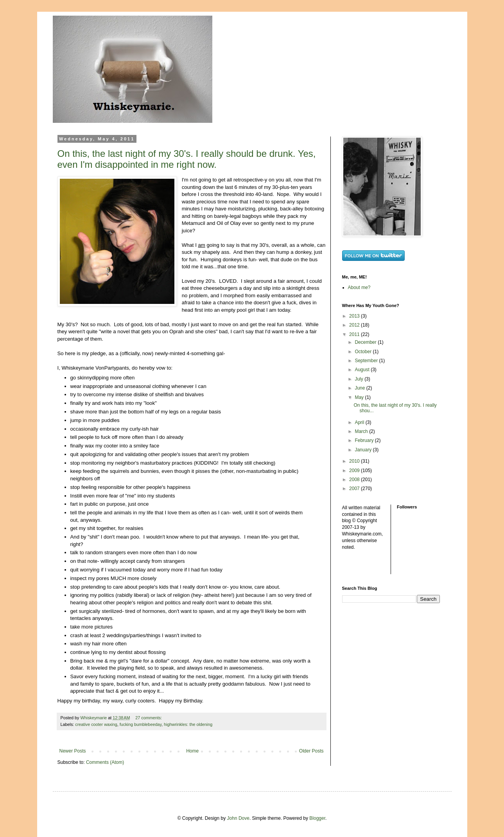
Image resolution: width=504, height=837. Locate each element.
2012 (355, 325)
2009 (355, 471)
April (360, 422)
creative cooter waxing (96, 724)
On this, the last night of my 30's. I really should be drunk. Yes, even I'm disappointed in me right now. (187, 159)
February (365, 440)
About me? (359, 287)
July (360, 379)
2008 (355, 480)
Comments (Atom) (105, 762)
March (362, 431)
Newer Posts (73, 751)
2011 (355, 334)
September (367, 361)
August (363, 370)
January (364, 450)
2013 (355, 316)
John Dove (238, 818)
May (360, 397)
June (360, 388)
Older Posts (311, 751)
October (364, 352)
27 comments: (149, 718)
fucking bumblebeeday (141, 724)
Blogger (317, 818)
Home (192, 751)
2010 (355, 461)
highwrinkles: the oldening (188, 724)
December (366, 342)
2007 (355, 489)
